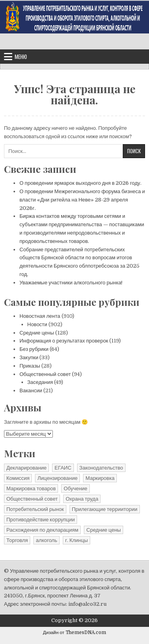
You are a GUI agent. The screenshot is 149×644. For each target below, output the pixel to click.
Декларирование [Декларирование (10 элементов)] (26, 468)
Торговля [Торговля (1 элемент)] (17, 540)
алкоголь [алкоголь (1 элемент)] (46, 540)
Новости (37, 324)
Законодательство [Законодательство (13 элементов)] (101, 468)
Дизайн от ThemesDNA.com (74, 632)
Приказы (30, 366)
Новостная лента (40, 316)
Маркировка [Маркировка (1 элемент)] (100, 478)
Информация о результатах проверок (64, 341)
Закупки (29, 357)
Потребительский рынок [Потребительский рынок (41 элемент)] (35, 509)
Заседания (40, 382)
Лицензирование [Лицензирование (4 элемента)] (57, 478)
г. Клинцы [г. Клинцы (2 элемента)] (76, 540)
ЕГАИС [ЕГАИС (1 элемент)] (63, 468)
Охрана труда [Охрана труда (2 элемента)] (82, 499)
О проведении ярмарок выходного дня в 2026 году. (80, 183)
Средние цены (37, 333)
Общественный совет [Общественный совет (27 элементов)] (32, 499)
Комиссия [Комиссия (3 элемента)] (18, 478)
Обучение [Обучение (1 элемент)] (75, 488)
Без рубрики (34, 349)
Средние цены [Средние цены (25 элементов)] (104, 530)
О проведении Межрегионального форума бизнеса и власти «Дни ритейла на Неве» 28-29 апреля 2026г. (82, 200)
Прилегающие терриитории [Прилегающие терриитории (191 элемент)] (105, 509)
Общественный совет (45, 374)
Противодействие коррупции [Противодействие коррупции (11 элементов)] (41, 520)
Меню (21, 57)
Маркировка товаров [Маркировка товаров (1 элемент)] (31, 488)
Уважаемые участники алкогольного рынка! (71, 283)
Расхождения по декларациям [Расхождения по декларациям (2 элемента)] (42, 530)
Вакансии (31, 391)
